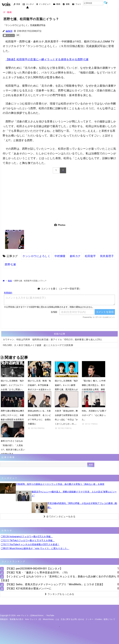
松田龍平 (90, 256)
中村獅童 (60, 256)
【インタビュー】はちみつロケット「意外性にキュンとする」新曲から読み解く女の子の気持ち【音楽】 (58, 578)
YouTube (50, 615)
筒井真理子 (107, 256)
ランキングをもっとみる (60, 594)
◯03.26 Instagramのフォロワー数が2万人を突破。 (27, 536)
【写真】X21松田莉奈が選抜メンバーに (28, 588)
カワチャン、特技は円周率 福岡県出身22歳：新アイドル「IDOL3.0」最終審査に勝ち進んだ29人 (53, 339)
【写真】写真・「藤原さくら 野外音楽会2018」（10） (37, 573)
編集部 (9, 31)
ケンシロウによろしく (36, 256)
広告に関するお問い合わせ (72, 619)
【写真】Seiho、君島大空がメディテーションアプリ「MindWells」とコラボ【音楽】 (55, 584)
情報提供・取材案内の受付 (12, 619)
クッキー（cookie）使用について (100, 619)
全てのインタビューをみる (59, 517)
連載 (66, 4)
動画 (57, 4)
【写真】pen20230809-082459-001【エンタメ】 (34, 569)
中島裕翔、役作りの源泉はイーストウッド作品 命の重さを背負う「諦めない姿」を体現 (60, 484)
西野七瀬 (10, 264)
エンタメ (28, 4)
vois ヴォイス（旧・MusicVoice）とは (42, 619)
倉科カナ (75, 256)
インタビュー (44, 4)
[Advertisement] (59, 198)
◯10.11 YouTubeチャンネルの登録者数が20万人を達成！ (30, 544)
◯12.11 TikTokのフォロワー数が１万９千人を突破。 (28, 540)
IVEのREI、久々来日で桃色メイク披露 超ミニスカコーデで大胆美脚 (38, 345)
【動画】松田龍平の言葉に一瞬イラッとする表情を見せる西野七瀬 (47, 59)
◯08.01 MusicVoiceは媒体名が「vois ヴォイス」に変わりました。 (35, 548)
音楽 (17, 4)
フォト (77, 4)
